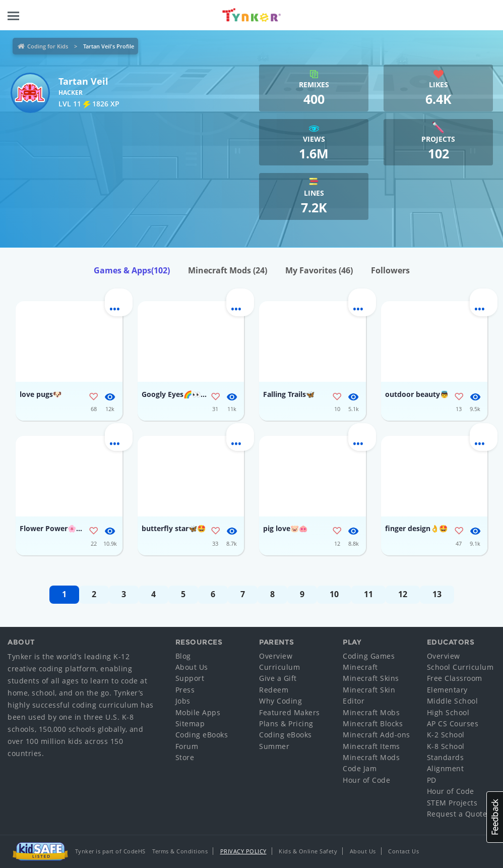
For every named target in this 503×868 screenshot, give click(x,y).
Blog (183, 656)
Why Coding (280, 701)
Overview (276, 656)
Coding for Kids (48, 46)
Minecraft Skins (371, 678)
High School (448, 712)
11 (368, 594)
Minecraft (360, 667)
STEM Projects (452, 803)
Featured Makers (290, 712)
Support (190, 678)
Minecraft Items (371, 746)
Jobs (183, 701)
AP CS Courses (453, 724)
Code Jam (360, 768)
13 (437, 594)
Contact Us (403, 851)
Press (185, 690)
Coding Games (369, 656)
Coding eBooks (202, 735)
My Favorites (319, 270)
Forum (187, 746)
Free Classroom (455, 678)
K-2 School (446, 735)
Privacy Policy (243, 851)
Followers (390, 270)
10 (334, 594)
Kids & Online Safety (308, 851)
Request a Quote (457, 814)
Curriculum (279, 667)
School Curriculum (460, 667)
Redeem (274, 690)
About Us (192, 667)
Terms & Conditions (180, 851)
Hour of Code (366, 780)
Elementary (447, 690)
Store (185, 757)
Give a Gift (278, 678)
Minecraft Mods (228, 270)
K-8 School (446, 746)
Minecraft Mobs (371, 712)
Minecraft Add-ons (376, 735)
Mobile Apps (198, 712)
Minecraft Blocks (373, 724)
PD (432, 780)
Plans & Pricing (286, 724)
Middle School (453, 701)
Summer (274, 746)
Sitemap (190, 724)
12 (403, 594)
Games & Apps (132, 270)
